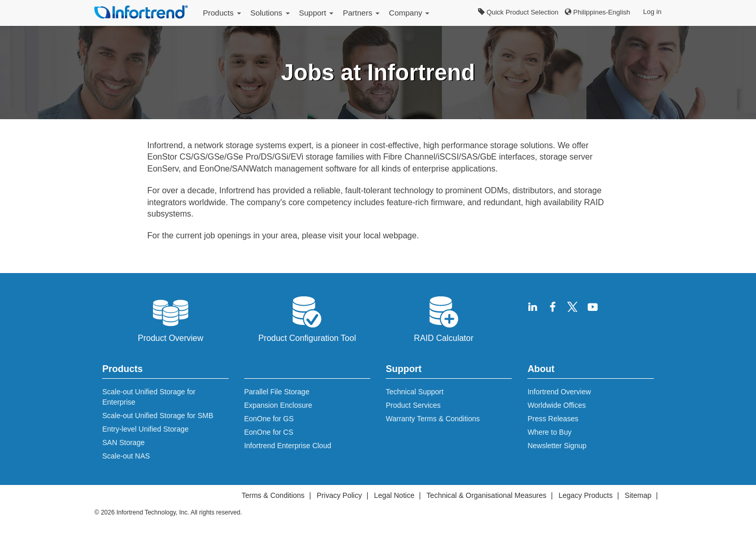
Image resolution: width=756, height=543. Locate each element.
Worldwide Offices (556, 405)
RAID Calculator (444, 318)
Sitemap (638, 495)
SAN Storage (123, 442)
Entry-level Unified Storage (145, 429)
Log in (652, 12)
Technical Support (415, 392)
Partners (361, 13)
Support (317, 13)
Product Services (413, 405)
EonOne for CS (269, 432)
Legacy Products (585, 495)
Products (222, 13)
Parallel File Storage (277, 392)
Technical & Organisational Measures (487, 495)
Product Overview (171, 318)
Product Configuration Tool (307, 318)
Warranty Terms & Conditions (433, 419)
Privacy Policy (339, 495)
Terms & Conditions (273, 495)
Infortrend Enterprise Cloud (288, 446)
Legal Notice (394, 495)
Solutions (270, 13)
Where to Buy (549, 432)
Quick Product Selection (518, 12)
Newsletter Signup (557, 446)
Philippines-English (597, 12)
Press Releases (553, 419)
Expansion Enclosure (278, 405)
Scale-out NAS (126, 456)
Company (409, 13)
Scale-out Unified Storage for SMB (158, 416)
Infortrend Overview (559, 392)
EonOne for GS (269, 419)
